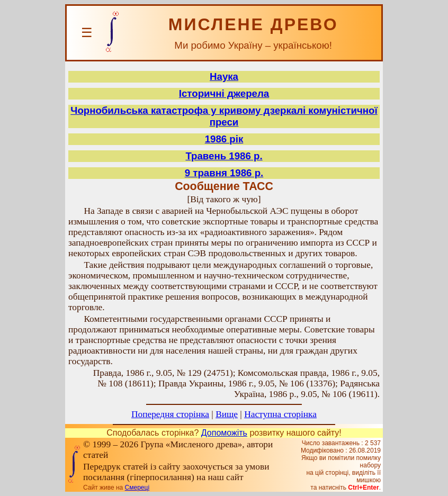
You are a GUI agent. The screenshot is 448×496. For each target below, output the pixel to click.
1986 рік (224, 139)
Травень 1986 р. (224, 156)
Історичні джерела (224, 93)
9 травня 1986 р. (224, 173)
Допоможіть (224, 433)
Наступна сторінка (280, 414)
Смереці (137, 488)
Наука (224, 76)
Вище (227, 414)
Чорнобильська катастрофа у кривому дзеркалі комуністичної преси (224, 116)
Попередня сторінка (170, 414)
